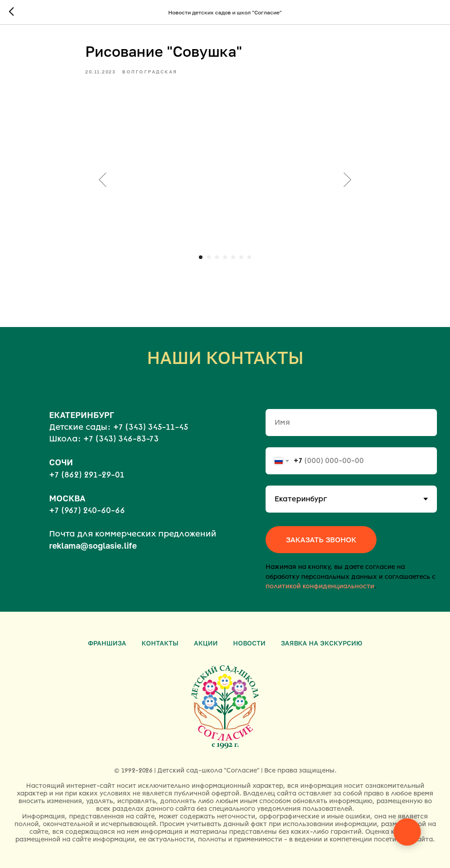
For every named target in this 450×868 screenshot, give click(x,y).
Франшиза (107, 643)
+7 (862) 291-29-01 (87, 475)
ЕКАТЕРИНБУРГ (82, 415)
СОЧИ (61, 462)
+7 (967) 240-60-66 (87, 510)
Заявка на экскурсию (321, 643)
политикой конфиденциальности (320, 586)
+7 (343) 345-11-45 (151, 427)
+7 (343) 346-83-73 (121, 439)
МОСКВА (67, 498)
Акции (206, 643)
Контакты (160, 643)
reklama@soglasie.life (93, 545)
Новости (249, 643)
